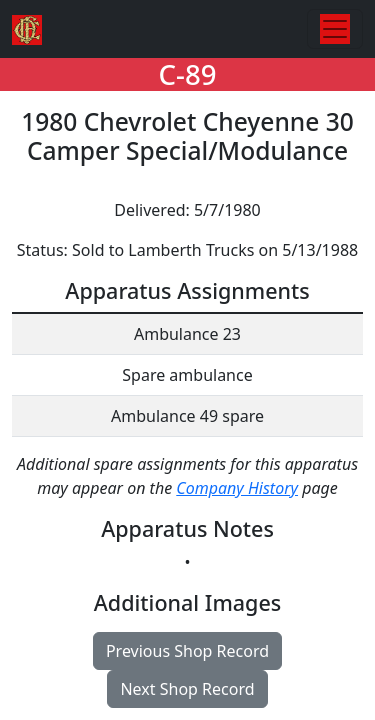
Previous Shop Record (187, 651)
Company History (237, 488)
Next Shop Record (187, 689)
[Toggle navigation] (335, 29)
